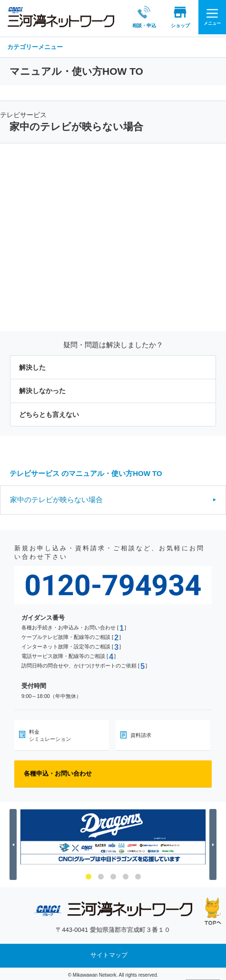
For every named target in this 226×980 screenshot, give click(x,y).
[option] (113, 834)
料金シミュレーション (50, 732)
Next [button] (214, 842)
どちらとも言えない (49, 412)
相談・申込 (133, 16)
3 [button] (113, 874)
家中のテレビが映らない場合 (56, 497)
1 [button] (88, 874)
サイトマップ (109, 953)
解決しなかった (42, 388)
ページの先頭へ (213, 911)
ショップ (169, 16)
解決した (32, 364)
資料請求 (141, 732)
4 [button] (126, 874)
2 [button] (101, 874)
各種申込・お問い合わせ (58, 771)
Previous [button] (15, 842)
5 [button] (138, 874)
